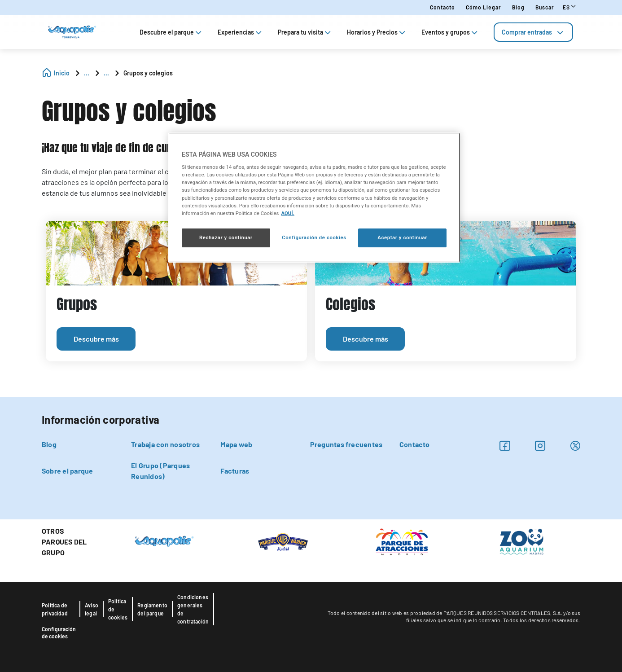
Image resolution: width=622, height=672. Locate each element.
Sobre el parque (68, 471)
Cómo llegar (484, 7)
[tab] (533, 32)
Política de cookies (118, 609)
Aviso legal (92, 609)
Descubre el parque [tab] (171, 32)
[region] (314, 198)
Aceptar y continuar (402, 237)
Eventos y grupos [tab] (450, 32)
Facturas (235, 471)
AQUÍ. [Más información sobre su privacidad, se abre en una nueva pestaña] (288, 213)
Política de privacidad (55, 609)
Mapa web (236, 444)
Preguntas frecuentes (346, 444)
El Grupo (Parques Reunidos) (160, 471)
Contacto (442, 7)
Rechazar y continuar (226, 237)
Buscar (545, 7)
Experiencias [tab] (241, 32)
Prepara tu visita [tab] (305, 32)
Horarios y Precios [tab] (377, 32)
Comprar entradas (533, 32)
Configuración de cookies (59, 632)
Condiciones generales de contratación (193, 609)
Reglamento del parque (152, 609)
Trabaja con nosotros (165, 444)
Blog (518, 7)
